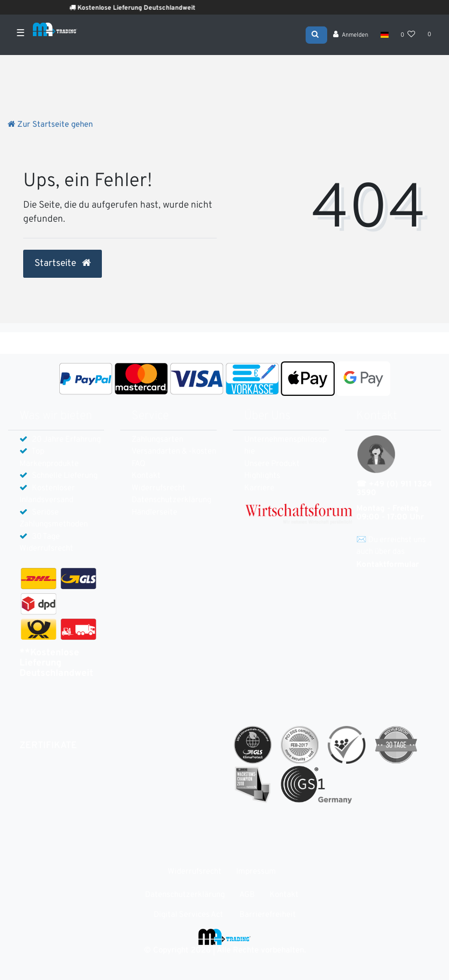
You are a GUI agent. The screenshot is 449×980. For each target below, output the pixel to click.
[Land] (384, 35)
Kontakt (146, 476)
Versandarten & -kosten (174, 452)
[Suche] (316, 34)
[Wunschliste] (408, 35)
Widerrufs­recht (158, 488)
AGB (247, 895)
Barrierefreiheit (268, 915)
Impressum (256, 872)
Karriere (259, 488)
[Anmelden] (351, 35)
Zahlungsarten (157, 440)
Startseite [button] (63, 264)
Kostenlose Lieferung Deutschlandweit (147, 8)
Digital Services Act (188, 915)
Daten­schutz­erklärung (171, 500)
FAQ (139, 464)
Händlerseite (154, 513)
